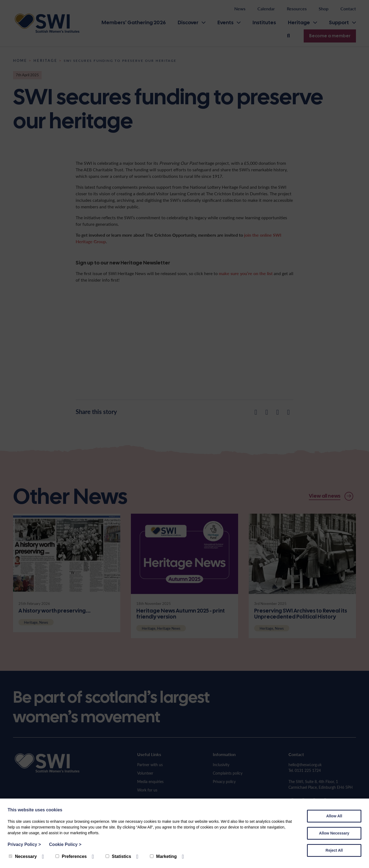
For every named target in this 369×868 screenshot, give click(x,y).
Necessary (23, 856)
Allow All (334, 816)
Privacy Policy (24, 844)
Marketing (163, 856)
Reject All (334, 850)
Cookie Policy (65, 844)
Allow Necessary (334, 833)
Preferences (71, 856)
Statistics (118, 856)
